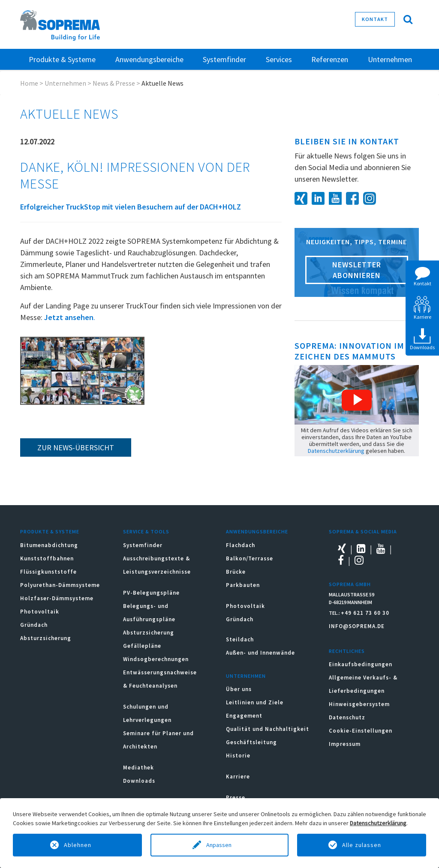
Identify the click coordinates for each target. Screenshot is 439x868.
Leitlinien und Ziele (255, 702)
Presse (236, 798)
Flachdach (241, 545)
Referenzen (330, 59)
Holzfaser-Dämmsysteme (57, 598)
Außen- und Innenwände (260, 653)
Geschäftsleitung (251, 742)
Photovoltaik (40, 612)
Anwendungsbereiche (257, 531)
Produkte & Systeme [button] (62, 59)
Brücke (236, 572)
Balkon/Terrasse (250, 558)
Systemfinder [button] (224, 59)
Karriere (238, 777)
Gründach (34, 625)
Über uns (239, 689)
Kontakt (375, 19)
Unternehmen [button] (390, 59)
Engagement (244, 716)
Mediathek (138, 768)
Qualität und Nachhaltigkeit (268, 729)
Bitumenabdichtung (49, 545)
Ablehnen (78, 845)
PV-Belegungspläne (151, 593)
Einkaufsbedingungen (361, 664)
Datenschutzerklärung (336, 451)
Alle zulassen (362, 845)
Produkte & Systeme (50, 531)
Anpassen (219, 845)
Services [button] (279, 59)
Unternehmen (65, 83)
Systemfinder (143, 545)
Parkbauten (243, 585)
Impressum (345, 744)
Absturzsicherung (46, 638)
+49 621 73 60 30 (365, 613)
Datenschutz (347, 717)
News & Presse (114, 83)
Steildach (240, 639)
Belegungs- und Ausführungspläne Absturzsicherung (149, 619)
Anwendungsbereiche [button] (149, 59)
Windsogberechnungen (156, 659)
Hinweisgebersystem (359, 704)
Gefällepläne (142, 646)
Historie (238, 756)
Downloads (139, 781)
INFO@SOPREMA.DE (357, 626)
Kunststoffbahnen (47, 558)
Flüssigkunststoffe (48, 572)
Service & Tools (146, 531)
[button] (357, 400)
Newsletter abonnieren (357, 270)
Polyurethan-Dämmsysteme (60, 585)
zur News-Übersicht (76, 447)
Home (29, 83)
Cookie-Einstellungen (361, 731)
